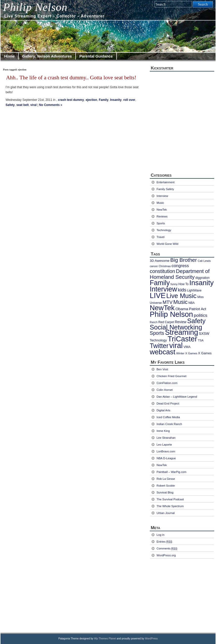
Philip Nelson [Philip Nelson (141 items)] (171, 314)
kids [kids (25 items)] (182, 290)
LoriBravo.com (166, 451)
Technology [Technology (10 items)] (158, 340)
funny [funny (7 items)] (174, 284)
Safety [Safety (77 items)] (196, 321)
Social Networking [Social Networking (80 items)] (176, 327)
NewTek (162, 210)
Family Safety (165, 189)
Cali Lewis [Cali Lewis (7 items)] (204, 261)
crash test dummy (71, 100)
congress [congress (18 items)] (180, 266)
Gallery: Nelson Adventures (47, 56)
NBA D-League (166, 458)
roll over (129, 100)
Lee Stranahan (166, 438)
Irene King (163, 431)
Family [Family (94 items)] (160, 283)
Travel (160, 237)
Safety (10, 105)
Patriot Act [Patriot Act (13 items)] (198, 309)
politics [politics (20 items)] (200, 315)
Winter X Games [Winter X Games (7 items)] (187, 353)
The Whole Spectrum (170, 506)
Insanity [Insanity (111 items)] (202, 283)
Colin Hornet (165, 390)
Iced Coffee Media (168, 417)
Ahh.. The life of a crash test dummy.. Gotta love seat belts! (71, 78)
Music (160, 203)
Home (9, 56)
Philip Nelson (35, 7)
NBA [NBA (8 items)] (192, 303)
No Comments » (51, 105)
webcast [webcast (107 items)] (163, 352)
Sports (161, 223)
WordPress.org (166, 555)
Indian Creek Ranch (169, 424)
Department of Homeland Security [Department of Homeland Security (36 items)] (180, 274)
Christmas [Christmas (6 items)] (165, 266)
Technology (164, 230)
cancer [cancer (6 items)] (154, 266)
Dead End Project (168, 403)
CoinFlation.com (167, 383)
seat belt (23, 105)
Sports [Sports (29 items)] (157, 333)
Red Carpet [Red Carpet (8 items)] (166, 322)
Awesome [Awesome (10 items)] (162, 261)
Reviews (162, 216)
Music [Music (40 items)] (180, 302)
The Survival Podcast (170, 499)
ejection (91, 100)
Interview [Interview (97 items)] (163, 289)
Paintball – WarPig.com (171, 472)
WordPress (151, 639)
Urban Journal (166, 513)
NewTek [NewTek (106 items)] (162, 308)
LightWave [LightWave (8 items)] (194, 290)
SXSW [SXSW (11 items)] (204, 334)
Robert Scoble (166, 486)
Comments (167, 548)
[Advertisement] (183, 595)
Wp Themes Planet (105, 639)
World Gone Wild (167, 244)
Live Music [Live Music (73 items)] (182, 296)
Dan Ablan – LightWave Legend (177, 397)
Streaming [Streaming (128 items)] (181, 332)
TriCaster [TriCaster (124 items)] (182, 339)
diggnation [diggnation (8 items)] (203, 278)
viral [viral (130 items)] (176, 345)
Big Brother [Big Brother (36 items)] (183, 260)
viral (34, 105)
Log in (160, 535)
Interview (162, 196)
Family (104, 100)
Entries (164, 542)
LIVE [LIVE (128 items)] (158, 296)
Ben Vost (162, 369)
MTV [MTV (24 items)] (168, 302)
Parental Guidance (96, 56)
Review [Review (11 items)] (181, 322)
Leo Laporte (164, 445)
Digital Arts (164, 410)
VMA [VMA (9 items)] (187, 347)
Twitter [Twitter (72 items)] (159, 346)
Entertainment (166, 182)
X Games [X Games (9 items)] (205, 353)
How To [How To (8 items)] (183, 284)
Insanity (116, 100)
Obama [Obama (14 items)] (182, 309)
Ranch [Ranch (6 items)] (154, 322)
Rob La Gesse (166, 479)
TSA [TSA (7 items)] (201, 340)
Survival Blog (165, 492)
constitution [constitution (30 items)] (162, 271)
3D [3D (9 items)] (152, 261)
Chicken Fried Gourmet (171, 376)
